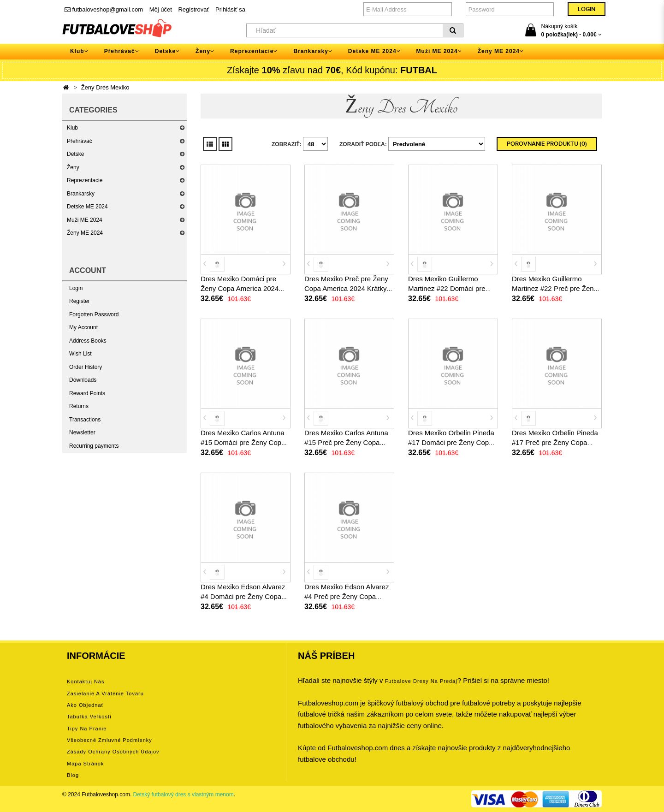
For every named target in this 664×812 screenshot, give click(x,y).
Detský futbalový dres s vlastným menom (184, 794)
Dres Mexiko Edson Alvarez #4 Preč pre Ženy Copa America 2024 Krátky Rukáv (347, 596)
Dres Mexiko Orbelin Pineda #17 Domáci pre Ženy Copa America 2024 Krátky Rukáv (451, 442)
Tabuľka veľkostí (89, 717)
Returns (79, 406)
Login (76, 288)
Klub (72, 128)
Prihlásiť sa (230, 9)
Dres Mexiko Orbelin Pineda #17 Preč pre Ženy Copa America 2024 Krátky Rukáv (555, 442)
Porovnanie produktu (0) (547, 144)
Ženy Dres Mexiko (105, 87)
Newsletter (82, 433)
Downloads (83, 380)
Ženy (73, 167)
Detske (75, 154)
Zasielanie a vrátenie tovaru (105, 693)
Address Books (88, 341)
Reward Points (87, 393)
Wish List (80, 354)
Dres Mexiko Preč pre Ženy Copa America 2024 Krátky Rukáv (346, 288)
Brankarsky (81, 194)
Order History (86, 367)
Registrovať (193, 9)
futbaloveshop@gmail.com (104, 9)
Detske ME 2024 (87, 207)
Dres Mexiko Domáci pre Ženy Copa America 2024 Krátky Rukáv (240, 288)
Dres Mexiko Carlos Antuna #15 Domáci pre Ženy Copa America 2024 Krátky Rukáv (243, 442)
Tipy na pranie (87, 729)
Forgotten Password (94, 314)
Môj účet (161, 9)
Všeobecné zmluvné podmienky (110, 740)
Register (80, 301)
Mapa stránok (85, 764)
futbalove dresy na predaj (421, 681)
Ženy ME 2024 (85, 233)
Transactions (85, 420)
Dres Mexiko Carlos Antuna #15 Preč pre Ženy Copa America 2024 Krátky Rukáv (347, 442)
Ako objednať (85, 705)
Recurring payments (94, 446)
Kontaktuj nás (86, 682)
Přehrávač (80, 141)
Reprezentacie (85, 180)
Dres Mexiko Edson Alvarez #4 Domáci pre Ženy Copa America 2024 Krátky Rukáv (243, 596)
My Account (83, 327)
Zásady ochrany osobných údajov (113, 752)
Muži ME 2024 (85, 220)
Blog (73, 775)
